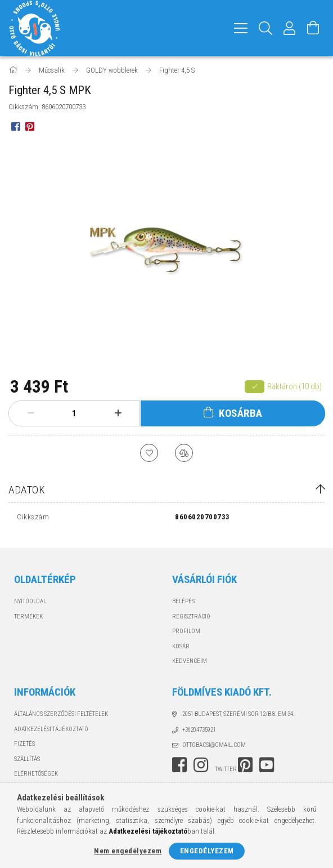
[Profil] (290, 28)
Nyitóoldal (30, 601)
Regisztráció (191, 616)
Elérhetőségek (36, 774)
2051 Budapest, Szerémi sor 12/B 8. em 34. (238, 714)
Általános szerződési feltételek (61, 714)
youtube (267, 765)
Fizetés (24, 744)
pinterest (245, 765)
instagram (201, 765)
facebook (179, 765)
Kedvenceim (190, 661)
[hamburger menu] (241, 28)
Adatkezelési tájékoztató (51, 729)
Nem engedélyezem (128, 851)
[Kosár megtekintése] (313, 28)
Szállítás (27, 759)
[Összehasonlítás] (184, 453)
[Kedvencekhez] (149, 453)
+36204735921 (199, 730)
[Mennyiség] (74, 413)
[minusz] (31, 413)
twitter (226, 769)
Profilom (186, 631)
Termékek (28, 616)
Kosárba (241, 413)
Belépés (183, 601)
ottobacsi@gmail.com (214, 745)
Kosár (181, 646)
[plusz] (118, 413)
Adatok (27, 490)
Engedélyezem (207, 851)
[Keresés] (266, 28)
